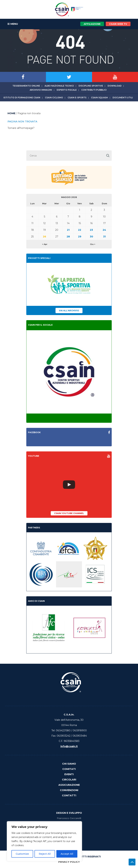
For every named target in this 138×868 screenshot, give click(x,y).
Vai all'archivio (69, 311)
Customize (22, 854)
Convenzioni (69, 790)
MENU (13, 24)
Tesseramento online (26, 86)
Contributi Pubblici (94, 90)
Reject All (45, 854)
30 (91, 237)
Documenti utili (123, 98)
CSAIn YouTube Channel (69, 513)
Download (115, 86)
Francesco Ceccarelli (69, 818)
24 (104, 230)
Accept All (67, 854)
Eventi (69, 774)
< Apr (45, 244)
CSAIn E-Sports (77, 98)
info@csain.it (69, 746)
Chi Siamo (69, 764)
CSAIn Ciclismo (54, 98)
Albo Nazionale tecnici (59, 86)
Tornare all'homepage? (21, 128)
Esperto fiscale (67, 90)
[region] (44, 841)
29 (80, 237)
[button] (108, 156)
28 (68, 237)
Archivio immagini (41, 90)
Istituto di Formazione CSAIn (22, 98)
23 (91, 230)
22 (80, 230)
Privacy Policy (69, 862)
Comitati (69, 769)
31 (104, 237)
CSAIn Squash (99, 98)
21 (68, 230)
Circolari (69, 780)
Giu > (93, 244)
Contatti (69, 795)
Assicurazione (69, 785)
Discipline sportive (91, 86)
